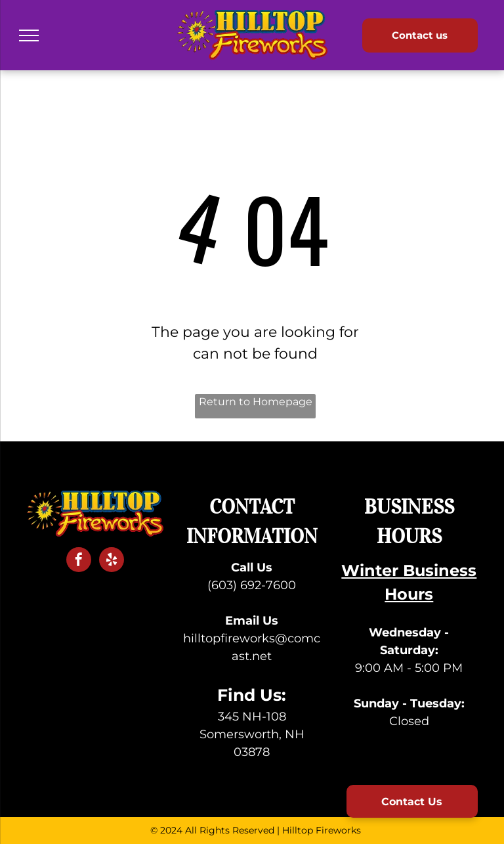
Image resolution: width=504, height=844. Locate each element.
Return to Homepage (256, 402)
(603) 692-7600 (252, 585)
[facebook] (79, 561)
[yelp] (112, 561)
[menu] (29, 35)
